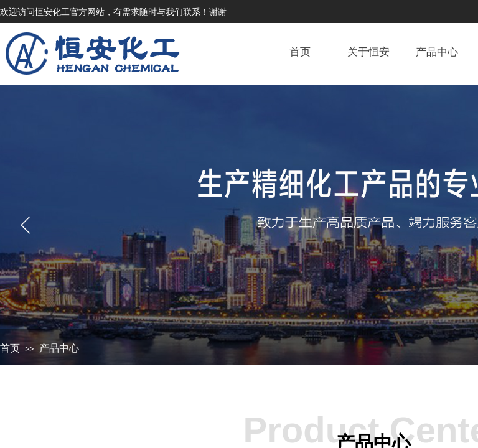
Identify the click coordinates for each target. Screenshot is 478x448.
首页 (10, 348)
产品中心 (59, 348)
